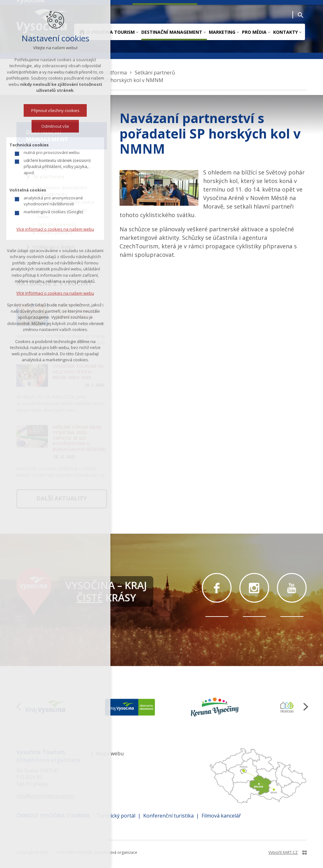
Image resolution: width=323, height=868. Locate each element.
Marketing (222, 32)
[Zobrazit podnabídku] (137, 32)
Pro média (254, 32)
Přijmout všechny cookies (48, 110)
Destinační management (172, 32)
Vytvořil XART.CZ (283, 852)
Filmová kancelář (221, 816)
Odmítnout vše (49, 126)
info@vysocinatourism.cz (46, 796)
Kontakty (285, 32)
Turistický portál (116, 816)
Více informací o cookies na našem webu (49, 229)
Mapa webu (110, 753)
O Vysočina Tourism (110, 32)
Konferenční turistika (168, 816)
